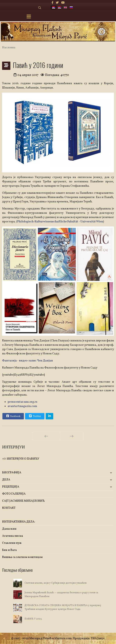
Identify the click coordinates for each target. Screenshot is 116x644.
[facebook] (52, 3)
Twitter (35, 416)
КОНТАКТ (9, 508)
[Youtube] (63, 3)
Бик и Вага (9, 550)
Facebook (13, 416)
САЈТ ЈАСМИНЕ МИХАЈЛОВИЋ (23, 501)
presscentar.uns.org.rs (22, 402)
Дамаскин (9, 529)
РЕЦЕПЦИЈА (11, 487)
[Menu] (29, 17)
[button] (96, 473)
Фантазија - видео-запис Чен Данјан (27, 361)
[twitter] (57, 3)
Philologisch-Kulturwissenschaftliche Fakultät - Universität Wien (60, 222)
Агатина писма (13, 536)
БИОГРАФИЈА (12, 473)
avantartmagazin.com (22, 406)
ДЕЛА (6, 480)
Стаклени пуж (12, 543)
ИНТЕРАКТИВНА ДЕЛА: (19, 522)
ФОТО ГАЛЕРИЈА (14, 494)
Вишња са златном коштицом (22, 557)
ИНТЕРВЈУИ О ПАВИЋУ (21, 459)
